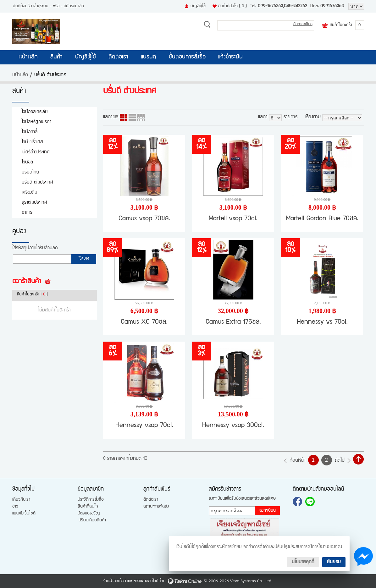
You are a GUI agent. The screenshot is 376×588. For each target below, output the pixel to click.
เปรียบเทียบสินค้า (92, 520)
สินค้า (56, 57)
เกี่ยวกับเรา (21, 500)
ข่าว (15, 507)
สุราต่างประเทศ (34, 203)
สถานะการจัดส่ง (156, 507)
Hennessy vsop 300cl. (233, 426)
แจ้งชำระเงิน (230, 57)
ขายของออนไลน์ (146, 581)
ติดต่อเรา (118, 57)
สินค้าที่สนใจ (232, 6)
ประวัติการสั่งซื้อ (91, 500)
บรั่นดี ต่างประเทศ (37, 182)
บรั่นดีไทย (30, 172)
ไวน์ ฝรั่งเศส (32, 142)
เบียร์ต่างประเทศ (36, 152)
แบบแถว (132, 117)
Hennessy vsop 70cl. (144, 426)
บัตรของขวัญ (89, 514)
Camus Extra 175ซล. (233, 322)
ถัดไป (340, 461)
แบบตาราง (141, 117)
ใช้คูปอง (84, 259)
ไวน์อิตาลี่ (30, 132)
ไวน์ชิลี (27, 162)
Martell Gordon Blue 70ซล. (322, 219)
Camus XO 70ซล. (144, 322)
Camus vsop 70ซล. (144, 219)
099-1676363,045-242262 (282, 6)
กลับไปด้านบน (358, 459)
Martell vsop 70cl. (233, 219)
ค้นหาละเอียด (303, 24)
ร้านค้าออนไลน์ (115, 581)
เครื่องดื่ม (30, 192)
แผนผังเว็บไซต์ (24, 514)
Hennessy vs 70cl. (322, 322)
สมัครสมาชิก (74, 6)
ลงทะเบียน (268, 511)
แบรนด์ (149, 57)
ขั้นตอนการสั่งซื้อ (187, 57)
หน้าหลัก (28, 57)
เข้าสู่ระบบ (41, 6)
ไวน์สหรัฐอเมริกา (36, 122)
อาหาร (27, 213)
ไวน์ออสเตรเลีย (35, 112)
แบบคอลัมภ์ (123, 117)
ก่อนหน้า (298, 461)
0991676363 (332, 6)
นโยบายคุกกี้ (303, 562)
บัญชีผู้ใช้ (198, 6)
